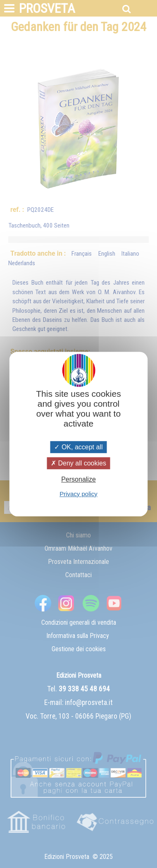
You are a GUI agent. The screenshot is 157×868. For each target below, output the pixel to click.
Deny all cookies (78, 463)
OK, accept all (78, 447)
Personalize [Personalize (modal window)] (78, 480)
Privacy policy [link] (78, 494)
